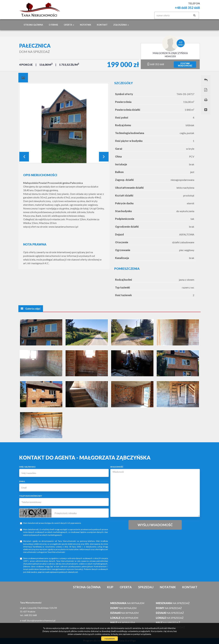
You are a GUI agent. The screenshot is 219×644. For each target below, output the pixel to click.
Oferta (126, 587)
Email (22, 481)
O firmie (53, 25)
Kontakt (102, 25)
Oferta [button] (69, 25)
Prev (24, 157)
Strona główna (33, 25)
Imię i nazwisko (27, 467)
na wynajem (127, 603)
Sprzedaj (146, 587)
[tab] (23, 78)
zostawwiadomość (185, 65)
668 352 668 (156, 64)
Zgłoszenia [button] (121, 25)
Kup (110, 587)
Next (104, 157)
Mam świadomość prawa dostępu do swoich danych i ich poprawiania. (51, 523)
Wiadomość (117, 467)
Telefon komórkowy (31, 496)
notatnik (86, 25)
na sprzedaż (173, 603)
